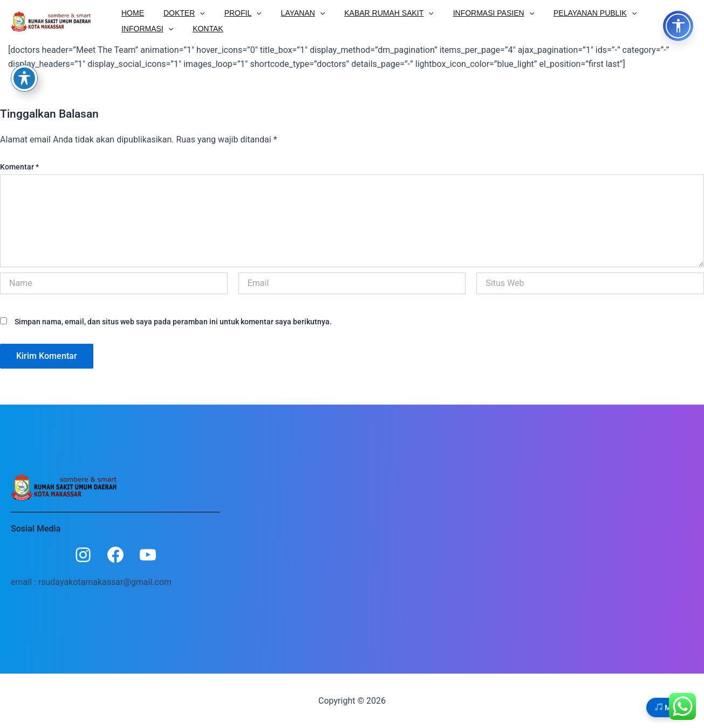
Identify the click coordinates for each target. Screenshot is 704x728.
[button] (193, 12)
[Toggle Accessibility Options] (678, 26)
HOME (131, 12)
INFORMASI (650, 12)
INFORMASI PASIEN (470, 12)
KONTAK (135, 29)
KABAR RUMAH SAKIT (369, 12)
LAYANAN (288, 12)
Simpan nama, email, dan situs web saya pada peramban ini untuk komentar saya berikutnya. (173, 322)
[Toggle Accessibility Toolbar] (24, 78)
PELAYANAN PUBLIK (567, 12)
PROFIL (232, 12)
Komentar (19, 167)
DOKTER (178, 12)
